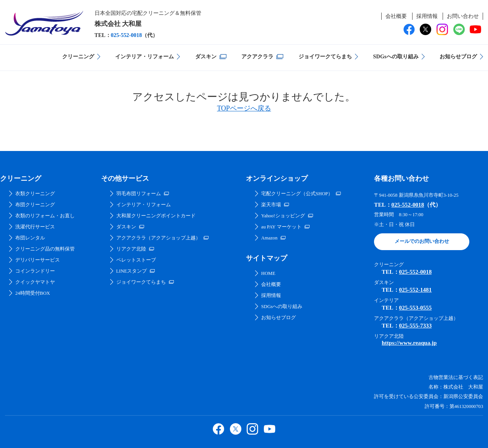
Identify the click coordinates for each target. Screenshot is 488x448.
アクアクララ (257, 56)
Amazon (269, 238)
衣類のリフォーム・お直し (45, 216)
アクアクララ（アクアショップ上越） (158, 238)
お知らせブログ (458, 56)
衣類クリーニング (35, 194)
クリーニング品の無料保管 (45, 249)
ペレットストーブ (136, 260)
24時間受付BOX (33, 293)
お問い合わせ (463, 16)
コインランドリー (35, 271)
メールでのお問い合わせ (422, 241)
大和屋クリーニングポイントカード (156, 216)
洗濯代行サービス (35, 227)
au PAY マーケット (281, 227)
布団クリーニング (35, 205)
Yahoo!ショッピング (283, 216)
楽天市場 (271, 205)
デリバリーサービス (38, 260)
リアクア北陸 (131, 249)
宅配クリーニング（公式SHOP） (297, 194)
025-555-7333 (416, 326)
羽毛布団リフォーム (139, 194)
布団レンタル (30, 238)
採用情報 (427, 16)
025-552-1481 (416, 290)
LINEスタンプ (132, 271)
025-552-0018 (127, 35)
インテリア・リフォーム (144, 56)
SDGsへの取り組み (396, 56)
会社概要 (396, 16)
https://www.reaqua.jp (409, 343)
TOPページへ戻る (244, 108)
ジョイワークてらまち (325, 56)
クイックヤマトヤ (35, 282)
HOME (268, 273)
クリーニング (78, 56)
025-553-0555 (416, 308)
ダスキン (206, 56)
